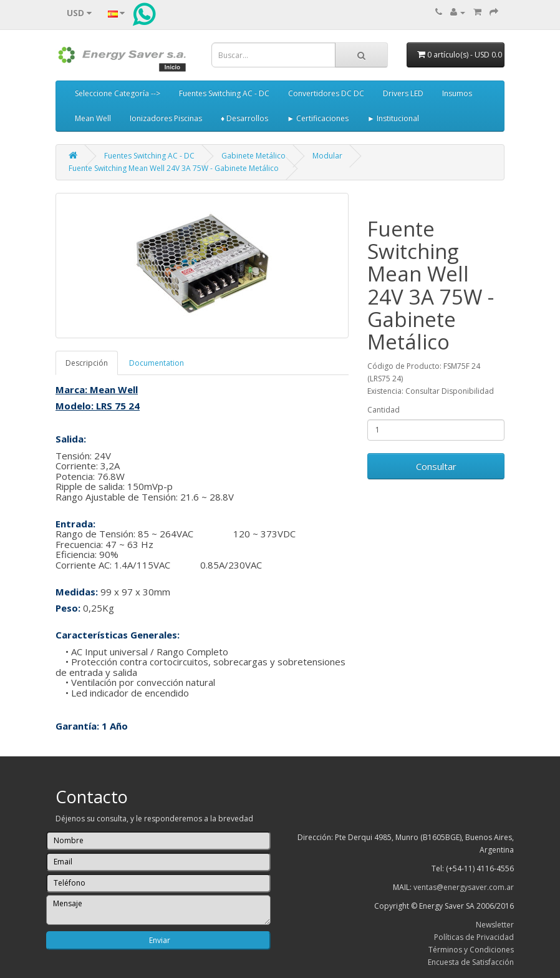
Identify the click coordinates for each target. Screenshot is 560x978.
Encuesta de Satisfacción (471, 962)
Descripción (87, 363)
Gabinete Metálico (253, 156)
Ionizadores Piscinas (166, 118)
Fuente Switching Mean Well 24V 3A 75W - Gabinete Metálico (174, 168)
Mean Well (93, 118)
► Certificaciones (318, 118)
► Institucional (393, 118)
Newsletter (495, 925)
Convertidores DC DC (326, 93)
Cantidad (384, 410)
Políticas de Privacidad (474, 937)
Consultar (436, 466)
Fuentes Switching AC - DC (224, 93)
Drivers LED (403, 93)
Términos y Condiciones (471, 950)
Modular (327, 156)
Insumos (457, 93)
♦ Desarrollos (244, 118)
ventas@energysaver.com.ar (464, 887)
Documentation (157, 363)
